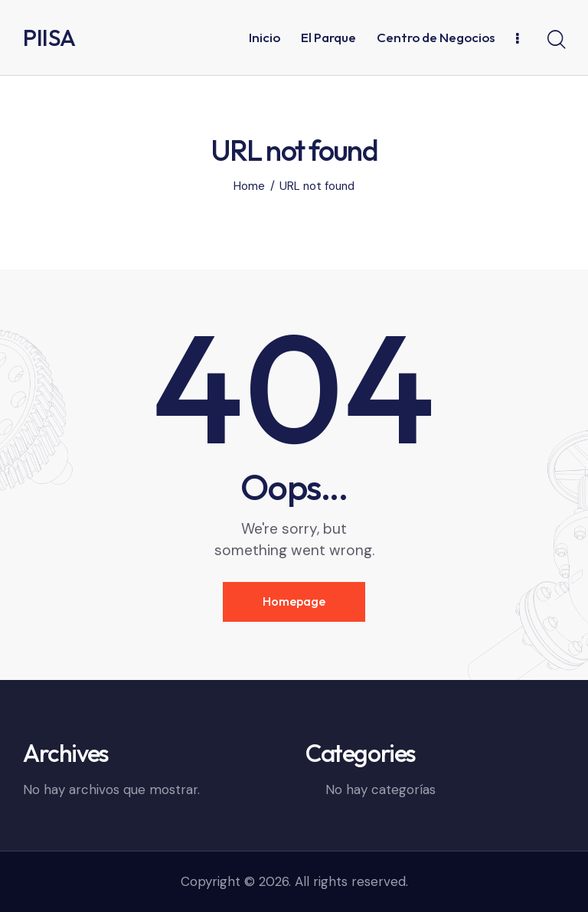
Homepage (294, 601)
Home (249, 186)
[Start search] (555, 40)
